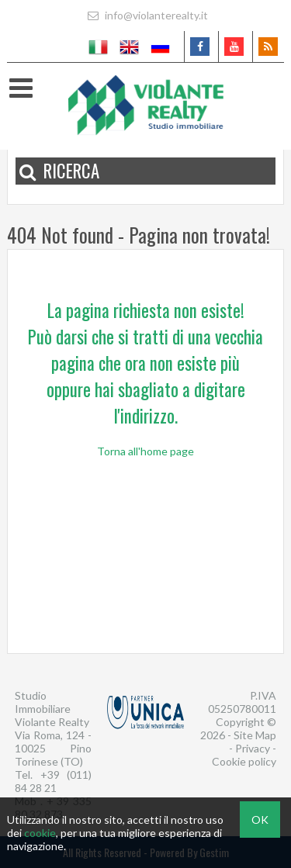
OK (260, 820)
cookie (40, 833)
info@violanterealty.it (146, 15)
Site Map (255, 735)
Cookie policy (244, 761)
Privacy (253, 748)
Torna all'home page (145, 451)
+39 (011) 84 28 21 (53, 781)
